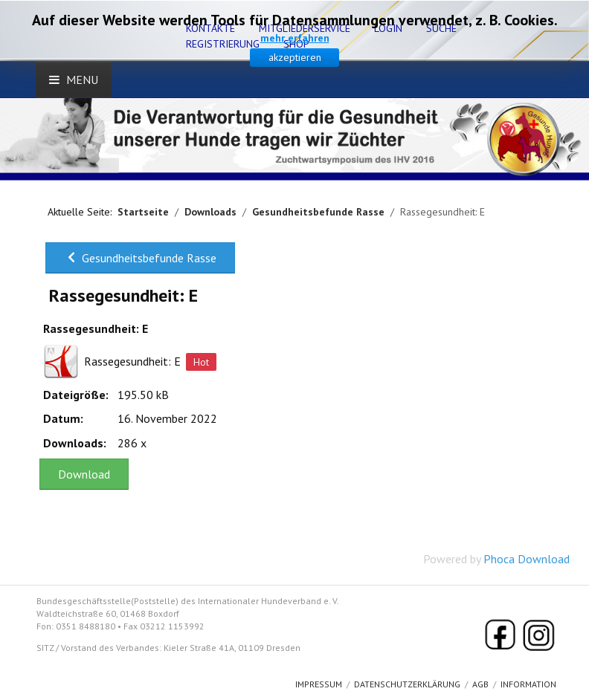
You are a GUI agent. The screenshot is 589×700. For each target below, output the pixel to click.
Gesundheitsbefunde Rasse (140, 258)
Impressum (319, 684)
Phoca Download (527, 559)
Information (528, 684)
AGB (480, 684)
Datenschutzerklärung (407, 684)
